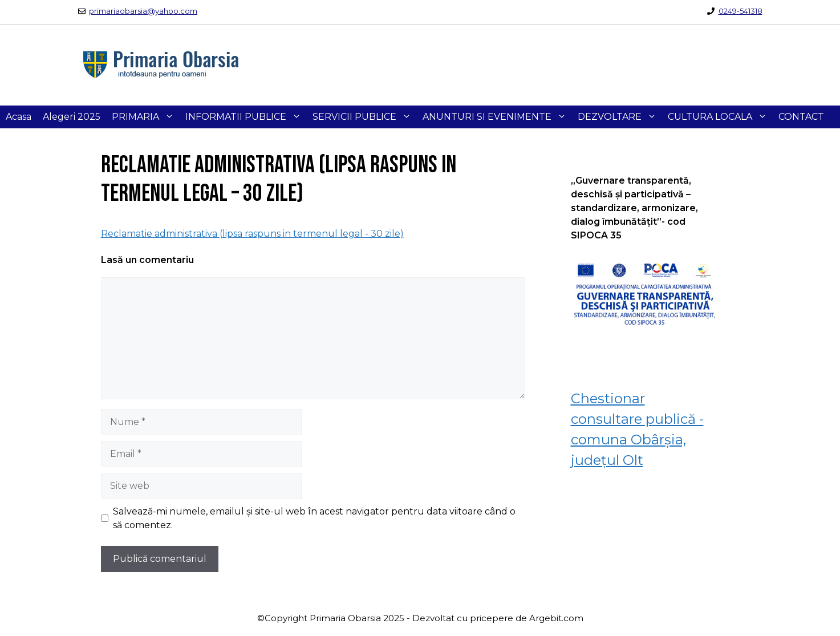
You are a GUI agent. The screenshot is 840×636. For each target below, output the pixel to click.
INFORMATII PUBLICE (246, 117)
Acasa (19, 117)
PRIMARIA (146, 117)
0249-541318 (740, 11)
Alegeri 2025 (72, 117)
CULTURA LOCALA (720, 117)
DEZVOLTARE (620, 117)
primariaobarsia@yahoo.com (143, 11)
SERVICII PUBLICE (365, 117)
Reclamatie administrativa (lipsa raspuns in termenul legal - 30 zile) (252, 234)
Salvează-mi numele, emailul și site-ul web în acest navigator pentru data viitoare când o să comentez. (314, 518)
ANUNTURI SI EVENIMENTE (497, 117)
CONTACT (801, 117)
